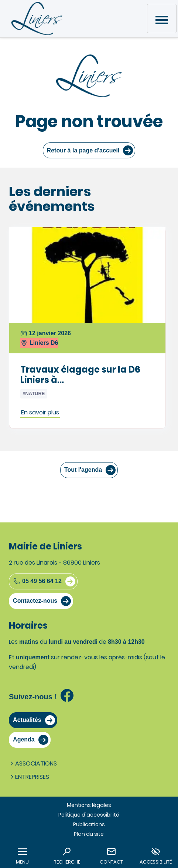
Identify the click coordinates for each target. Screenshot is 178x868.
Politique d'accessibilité (89, 815)
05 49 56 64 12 (37, 581)
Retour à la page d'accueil (83, 150)
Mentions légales (89, 805)
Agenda (24, 739)
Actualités (27, 720)
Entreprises (29, 777)
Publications (89, 824)
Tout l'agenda (83, 470)
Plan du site (89, 834)
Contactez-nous (35, 601)
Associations (33, 763)
